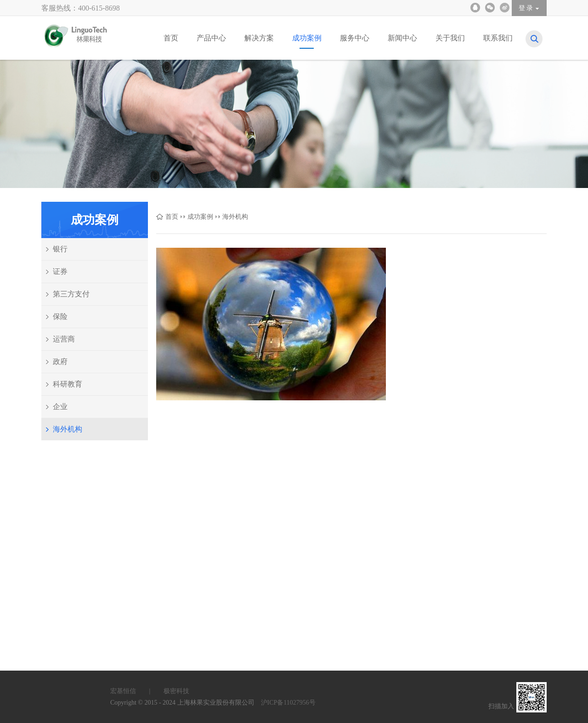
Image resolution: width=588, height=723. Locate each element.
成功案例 (200, 217)
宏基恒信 (136, 691)
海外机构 (235, 217)
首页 (172, 217)
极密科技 (176, 691)
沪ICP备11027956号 (288, 703)
